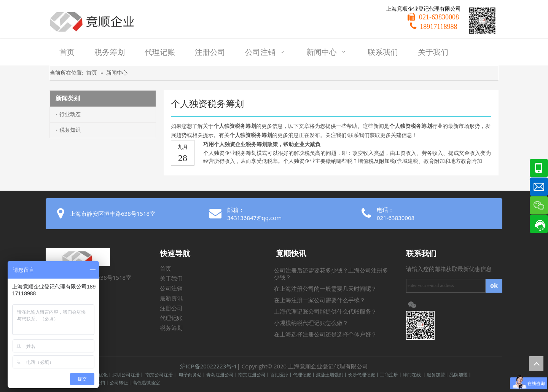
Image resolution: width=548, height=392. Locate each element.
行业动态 (70, 114)
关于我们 (171, 279)
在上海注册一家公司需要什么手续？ (320, 300)
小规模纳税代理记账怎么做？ (311, 323)
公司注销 (171, 288)
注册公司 (171, 308)
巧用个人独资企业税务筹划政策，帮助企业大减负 (262, 144)
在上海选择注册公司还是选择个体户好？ (325, 335)
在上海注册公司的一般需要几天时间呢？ (325, 289)
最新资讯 (171, 298)
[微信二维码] (482, 21)
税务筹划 (171, 328)
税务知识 (70, 130)
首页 (166, 269)
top (536, 363)
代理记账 (171, 318)
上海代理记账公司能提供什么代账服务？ (325, 312)
